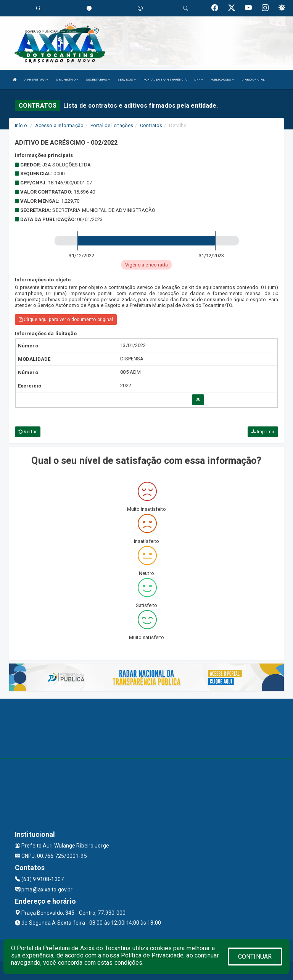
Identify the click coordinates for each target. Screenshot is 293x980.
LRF (199, 80)
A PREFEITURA (36, 80)
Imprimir (263, 432)
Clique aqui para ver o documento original (66, 320)
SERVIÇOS (127, 80)
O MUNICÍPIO (67, 80)
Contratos (151, 125)
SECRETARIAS (98, 80)
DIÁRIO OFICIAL (253, 80)
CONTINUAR (255, 957)
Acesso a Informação (59, 125)
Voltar (28, 432)
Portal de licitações (112, 125)
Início (21, 125)
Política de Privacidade (152, 955)
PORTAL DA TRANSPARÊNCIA (165, 80)
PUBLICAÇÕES (222, 80)
